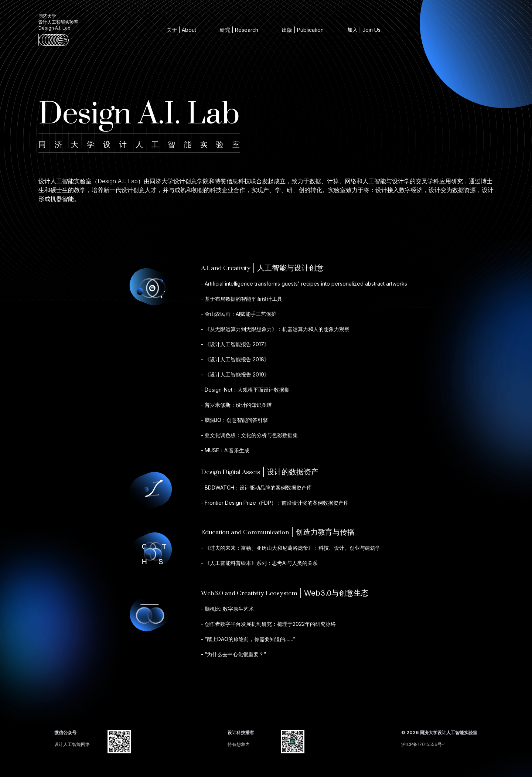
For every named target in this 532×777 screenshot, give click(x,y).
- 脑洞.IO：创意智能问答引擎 (234, 420)
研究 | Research (239, 30)
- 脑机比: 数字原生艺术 (227, 609)
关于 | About (181, 30)
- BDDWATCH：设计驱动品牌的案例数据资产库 (256, 488)
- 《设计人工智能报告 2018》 (235, 359)
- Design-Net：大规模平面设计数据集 (245, 390)
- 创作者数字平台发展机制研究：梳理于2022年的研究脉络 (268, 624)
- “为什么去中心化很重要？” (233, 654)
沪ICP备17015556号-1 (423, 744)
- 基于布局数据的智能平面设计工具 (242, 299)
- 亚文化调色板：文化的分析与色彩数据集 (249, 435)
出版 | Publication (303, 30)
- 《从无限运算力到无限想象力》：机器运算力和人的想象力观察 (275, 329)
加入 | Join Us (364, 30)
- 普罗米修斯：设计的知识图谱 (236, 405)
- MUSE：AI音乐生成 (225, 450)
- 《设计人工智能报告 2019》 (235, 374)
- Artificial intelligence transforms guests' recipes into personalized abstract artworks (304, 284)
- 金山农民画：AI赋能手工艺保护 (239, 314)
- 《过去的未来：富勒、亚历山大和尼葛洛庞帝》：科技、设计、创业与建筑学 (291, 548)
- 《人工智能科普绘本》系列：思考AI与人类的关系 (259, 563)
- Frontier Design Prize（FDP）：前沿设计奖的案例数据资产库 (275, 503)
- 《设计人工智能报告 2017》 (235, 344)
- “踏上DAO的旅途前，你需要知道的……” (248, 639)
